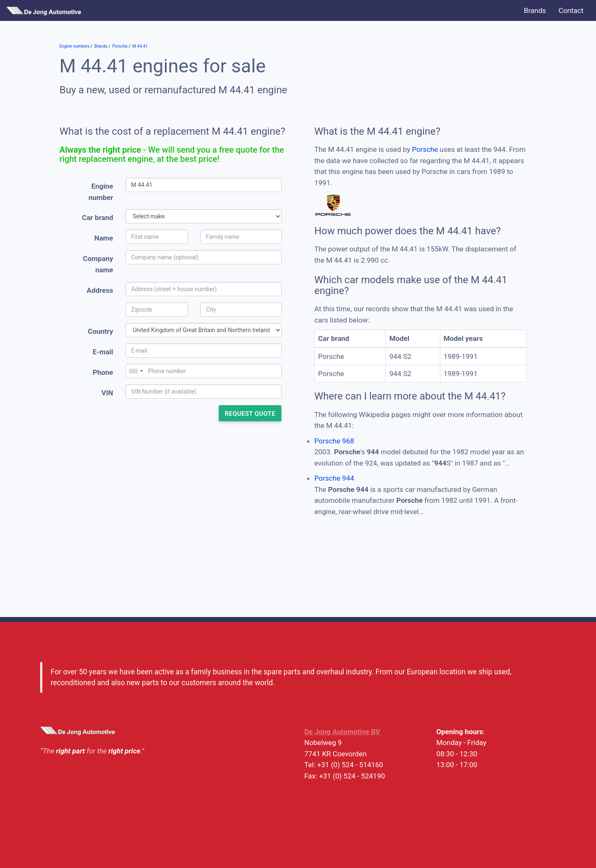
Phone (103, 372)
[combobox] (136, 371)
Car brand (98, 218)
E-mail (103, 352)
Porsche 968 (334, 441)
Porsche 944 (334, 478)
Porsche (425, 149)
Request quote (250, 414)
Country (100, 331)
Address (100, 290)
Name (104, 238)
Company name (98, 264)
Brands (535, 10)
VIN (107, 393)
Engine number (101, 192)
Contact (571, 10)
